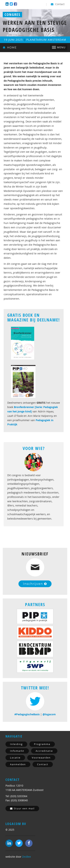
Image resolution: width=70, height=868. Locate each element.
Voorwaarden (41, 758)
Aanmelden (18, 764)
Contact (58, 4)
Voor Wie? (34, 448)
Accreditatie (44, 751)
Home (10, 48)
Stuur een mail (22, 808)
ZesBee (27, 857)
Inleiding (16, 744)
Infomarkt (17, 751)
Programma (42, 744)
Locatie (15, 758)
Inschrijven (35, 584)
